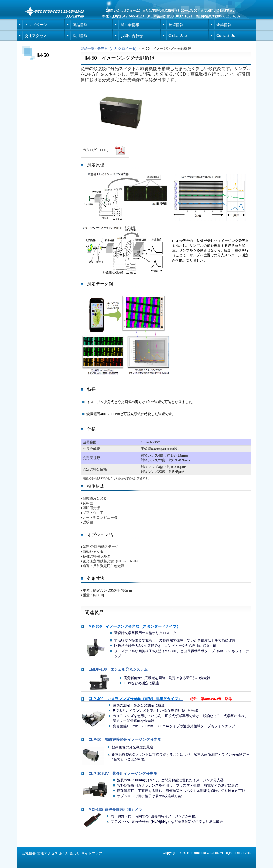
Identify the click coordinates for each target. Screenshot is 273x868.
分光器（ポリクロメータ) (117, 49)
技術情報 (176, 25)
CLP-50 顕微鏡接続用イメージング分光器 (125, 739)
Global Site (178, 36)
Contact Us (226, 36)
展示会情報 (130, 25)
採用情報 (80, 36)
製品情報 (80, 25)
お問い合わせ (132, 36)
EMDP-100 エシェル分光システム (118, 669)
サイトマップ (92, 853)
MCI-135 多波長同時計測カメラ (115, 809)
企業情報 (224, 25)
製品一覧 (87, 49)
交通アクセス (36, 36)
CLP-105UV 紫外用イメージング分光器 (123, 774)
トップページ (36, 25)
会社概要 (29, 853)
